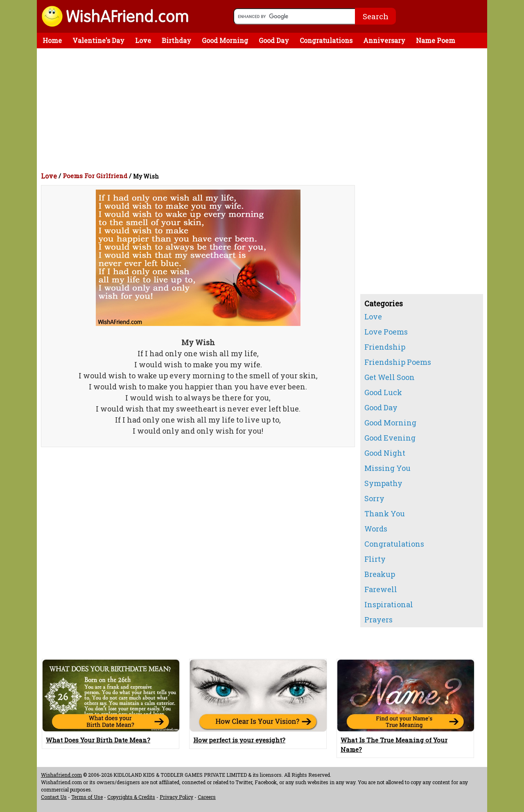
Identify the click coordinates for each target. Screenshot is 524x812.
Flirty (375, 559)
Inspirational (389, 604)
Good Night (385, 453)
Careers (207, 797)
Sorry (374, 498)
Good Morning (225, 40)
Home (52, 40)
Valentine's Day (98, 40)
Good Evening (390, 438)
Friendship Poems (398, 362)
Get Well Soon (390, 377)
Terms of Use (87, 797)
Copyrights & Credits (131, 797)
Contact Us (54, 797)
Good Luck (383, 392)
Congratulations (326, 40)
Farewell (381, 589)
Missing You (387, 468)
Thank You (385, 513)
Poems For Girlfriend (95, 176)
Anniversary (384, 40)
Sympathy (383, 483)
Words (376, 529)
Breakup (380, 574)
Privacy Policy (176, 797)
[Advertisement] (264, 110)
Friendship (385, 347)
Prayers (378, 620)
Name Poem (436, 40)
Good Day (274, 40)
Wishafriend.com (61, 775)
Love (143, 40)
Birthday (176, 40)
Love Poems (386, 332)
